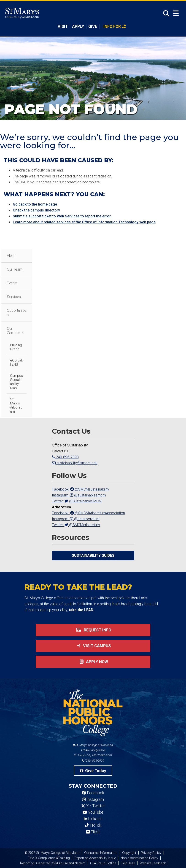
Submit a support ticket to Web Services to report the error (62, 216)
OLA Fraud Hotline (103, 863)
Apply (78, 26)
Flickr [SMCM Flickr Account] (93, 832)
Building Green (16, 347)
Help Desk (128, 863)
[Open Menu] (176, 13)
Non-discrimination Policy (139, 858)
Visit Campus (93, 646)
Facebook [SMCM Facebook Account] (93, 793)
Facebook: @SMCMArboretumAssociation (88, 513)
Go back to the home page (35, 204)
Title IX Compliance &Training (49, 858)
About (12, 256)
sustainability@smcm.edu (75, 463)
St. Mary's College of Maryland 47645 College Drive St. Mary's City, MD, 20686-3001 (93, 750)
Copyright (129, 853)
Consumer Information (101, 853)
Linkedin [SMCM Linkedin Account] (93, 819)
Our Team (15, 269)
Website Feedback (153, 863)
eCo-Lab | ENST (17, 362)
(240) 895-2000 (93, 761)
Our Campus (13, 331)
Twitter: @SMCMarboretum (76, 525)
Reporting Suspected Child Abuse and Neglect (53, 863)
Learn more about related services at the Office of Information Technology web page (84, 222)
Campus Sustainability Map (16, 382)
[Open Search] (165, 14)
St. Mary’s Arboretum (16, 405)
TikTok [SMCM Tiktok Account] (93, 825)
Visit (63, 26)
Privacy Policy (151, 853)
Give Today (93, 771)
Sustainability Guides (93, 555)
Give (93, 26)
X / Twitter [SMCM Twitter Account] (93, 806)
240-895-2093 (65, 457)
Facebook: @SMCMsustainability (81, 489)
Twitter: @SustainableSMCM (77, 501)
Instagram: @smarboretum (76, 519)
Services (14, 297)
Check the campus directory (36, 210)
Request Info (93, 630)
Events (12, 283)
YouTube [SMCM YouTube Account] (93, 812)
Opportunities (17, 313)
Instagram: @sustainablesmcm (79, 495)
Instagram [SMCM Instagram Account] (93, 799)
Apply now (93, 662)
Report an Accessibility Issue (95, 858)
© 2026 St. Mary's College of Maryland (52, 853)
